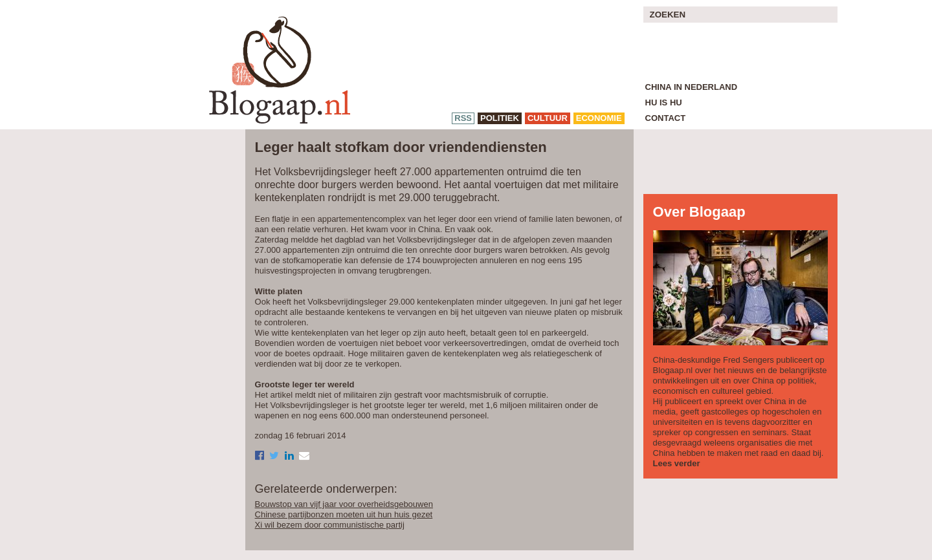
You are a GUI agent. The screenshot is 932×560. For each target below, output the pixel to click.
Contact (666, 118)
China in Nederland (692, 87)
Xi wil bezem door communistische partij (330, 525)
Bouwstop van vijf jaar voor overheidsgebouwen (344, 504)
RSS (463, 118)
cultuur (548, 118)
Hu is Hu (664, 102)
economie (599, 118)
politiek (500, 118)
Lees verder (677, 463)
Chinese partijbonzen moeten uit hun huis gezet (344, 514)
